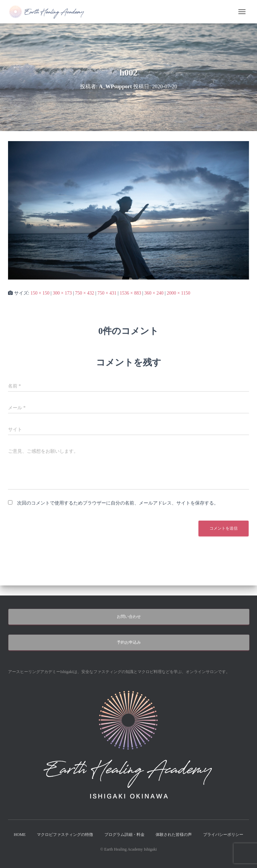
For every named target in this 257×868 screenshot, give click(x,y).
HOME (20, 835)
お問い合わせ (129, 617)
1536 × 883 (131, 293)
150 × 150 (40, 293)
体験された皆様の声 (174, 835)
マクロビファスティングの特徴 (65, 835)
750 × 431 (107, 293)
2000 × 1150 (178, 293)
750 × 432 (84, 293)
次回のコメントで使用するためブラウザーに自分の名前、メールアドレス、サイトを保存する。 (118, 503)
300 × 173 (62, 293)
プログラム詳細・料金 (124, 835)
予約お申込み (129, 642)
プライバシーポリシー (223, 835)
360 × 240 (154, 293)
